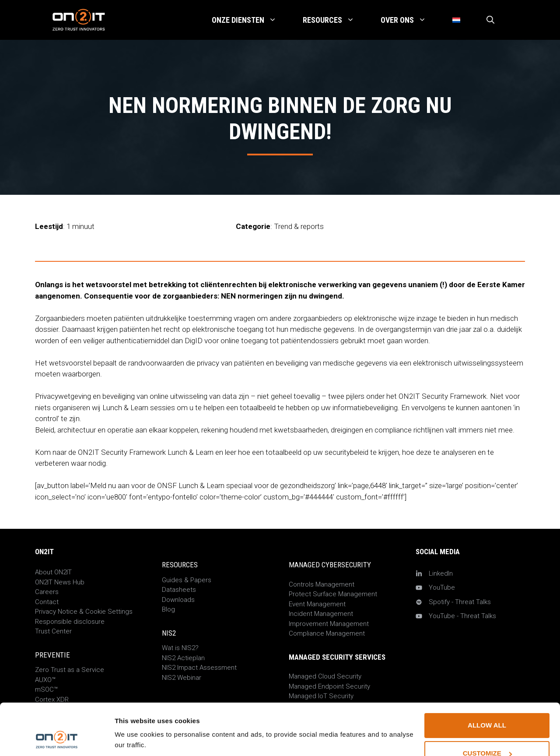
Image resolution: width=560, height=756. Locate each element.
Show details (135, 721)
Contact (47, 602)
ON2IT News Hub (60, 582)
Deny (487, 733)
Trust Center (53, 631)
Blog (168, 609)
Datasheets (179, 590)
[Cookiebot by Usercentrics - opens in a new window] (57, 739)
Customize (487, 705)
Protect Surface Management (333, 594)
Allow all (487, 677)
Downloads (178, 600)
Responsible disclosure (70, 622)
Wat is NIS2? (180, 648)
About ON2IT (53, 572)
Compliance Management (327, 633)
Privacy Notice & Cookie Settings (84, 612)
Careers (47, 592)
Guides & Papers (187, 580)
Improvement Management (329, 624)
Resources (335, 20)
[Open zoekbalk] (490, 20)
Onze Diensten (251, 20)
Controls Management (322, 584)
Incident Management (321, 614)
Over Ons (410, 20)
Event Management (317, 604)
